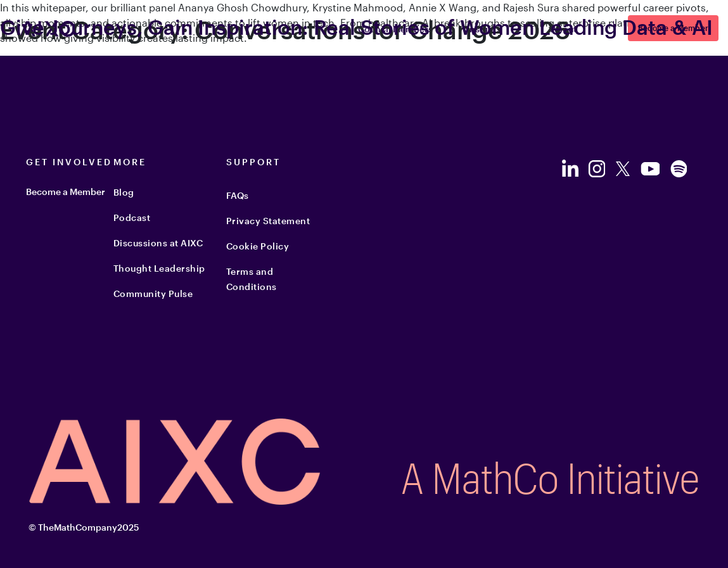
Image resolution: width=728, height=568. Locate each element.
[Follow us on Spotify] (679, 169)
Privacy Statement (268, 221)
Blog (124, 192)
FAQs (238, 195)
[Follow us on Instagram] (597, 169)
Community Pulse (153, 293)
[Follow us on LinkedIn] (570, 168)
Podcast (132, 218)
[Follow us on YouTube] (650, 169)
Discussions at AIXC (158, 243)
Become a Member (66, 192)
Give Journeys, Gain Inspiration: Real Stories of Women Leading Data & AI (356, 27)
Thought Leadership (159, 268)
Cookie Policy (258, 246)
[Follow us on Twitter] (623, 169)
